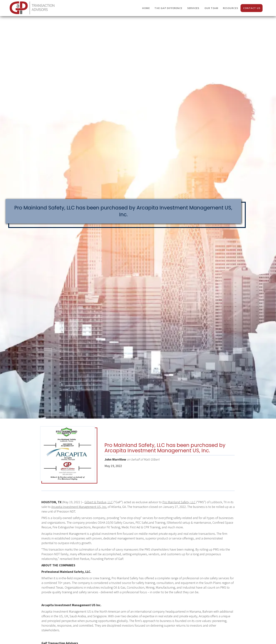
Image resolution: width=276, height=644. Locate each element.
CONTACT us (252, 8)
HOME (146, 8)
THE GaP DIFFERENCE (168, 8)
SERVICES (193, 8)
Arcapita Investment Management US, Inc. (79, 507)
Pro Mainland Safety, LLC (179, 502)
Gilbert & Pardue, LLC (99, 502)
